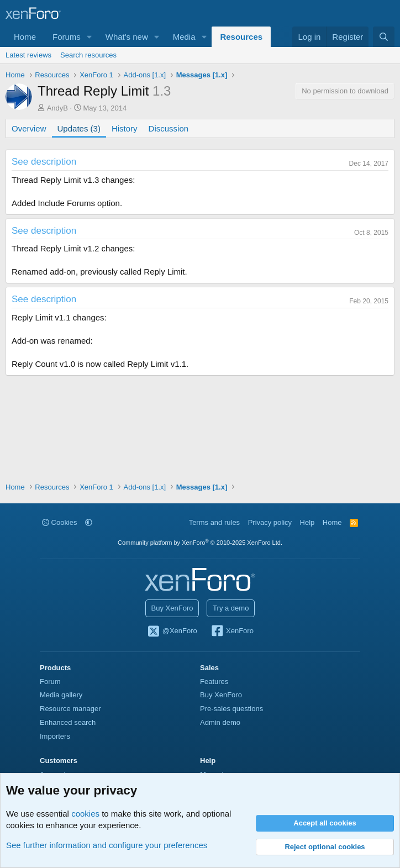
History (125, 128)
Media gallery (61, 695)
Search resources (88, 55)
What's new (127, 37)
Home (25, 37)
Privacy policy (270, 522)
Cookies (60, 522)
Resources (241, 37)
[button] (90, 37)
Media (184, 37)
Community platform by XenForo (200, 543)
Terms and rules (214, 522)
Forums (67, 37)
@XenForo (172, 632)
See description (44, 162)
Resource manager (70, 709)
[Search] (384, 37)
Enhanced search (68, 722)
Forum (50, 682)
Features (214, 682)
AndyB (57, 108)
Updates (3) (79, 128)
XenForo (232, 632)
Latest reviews (28, 55)
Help (307, 522)
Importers (55, 736)
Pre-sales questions (231, 709)
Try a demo (231, 608)
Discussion (169, 128)
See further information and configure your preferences (107, 845)
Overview (29, 128)
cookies (85, 814)
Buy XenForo (172, 608)
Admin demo (220, 722)
